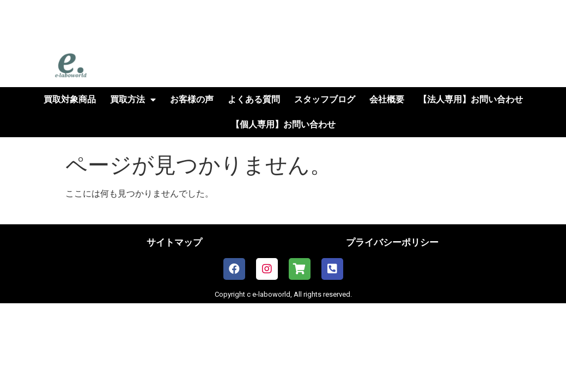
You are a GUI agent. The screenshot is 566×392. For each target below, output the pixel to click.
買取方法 (133, 100)
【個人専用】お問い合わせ (283, 124)
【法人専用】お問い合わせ (471, 99)
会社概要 (387, 99)
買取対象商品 (70, 99)
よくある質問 (254, 99)
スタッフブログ (325, 99)
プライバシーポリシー (392, 242)
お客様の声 (192, 99)
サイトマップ (174, 242)
